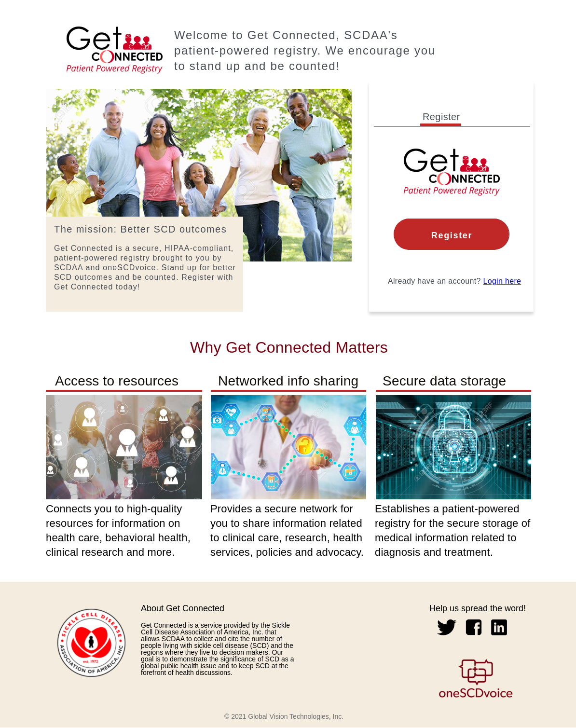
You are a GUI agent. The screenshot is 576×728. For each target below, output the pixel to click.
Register (452, 235)
